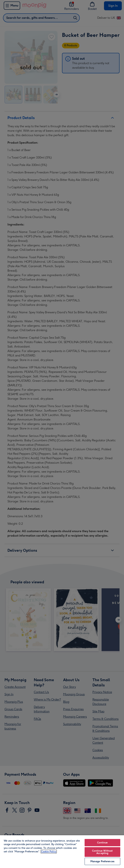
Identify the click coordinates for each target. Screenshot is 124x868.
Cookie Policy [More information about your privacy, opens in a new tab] (49, 852)
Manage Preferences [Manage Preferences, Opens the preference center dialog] (102, 861)
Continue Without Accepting (102, 852)
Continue (102, 843)
